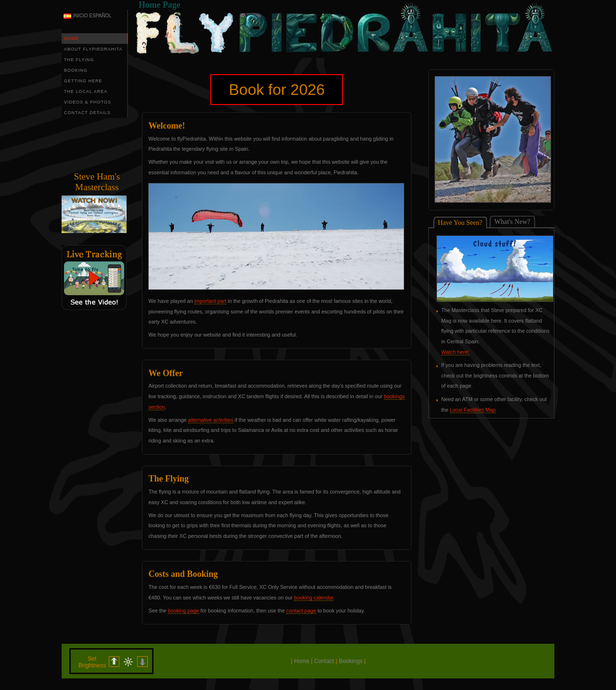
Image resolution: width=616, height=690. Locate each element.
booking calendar (314, 598)
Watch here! (455, 352)
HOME (71, 39)
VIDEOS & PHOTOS (88, 102)
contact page (301, 611)
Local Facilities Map (473, 410)
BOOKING (76, 70)
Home (302, 661)
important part (211, 301)
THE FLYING (79, 60)
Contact (324, 661)
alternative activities (211, 420)
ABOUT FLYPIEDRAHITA (93, 49)
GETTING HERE (83, 81)
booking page (184, 611)
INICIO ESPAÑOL (92, 16)
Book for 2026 (277, 90)
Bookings (351, 661)
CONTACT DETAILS (87, 113)
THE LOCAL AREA (86, 91)
